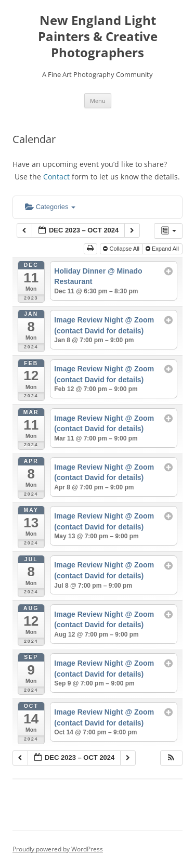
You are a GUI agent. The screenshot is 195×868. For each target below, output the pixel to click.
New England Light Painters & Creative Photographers (98, 37)
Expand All (163, 249)
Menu (98, 101)
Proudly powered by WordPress (58, 849)
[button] (171, 758)
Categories (50, 207)
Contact (56, 177)
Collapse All (122, 249)
